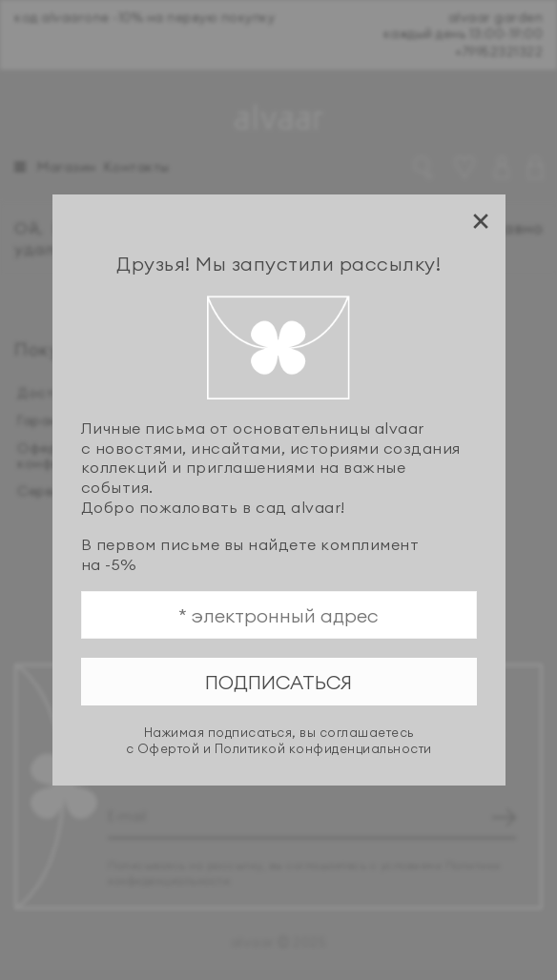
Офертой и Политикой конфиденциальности (285, 748)
